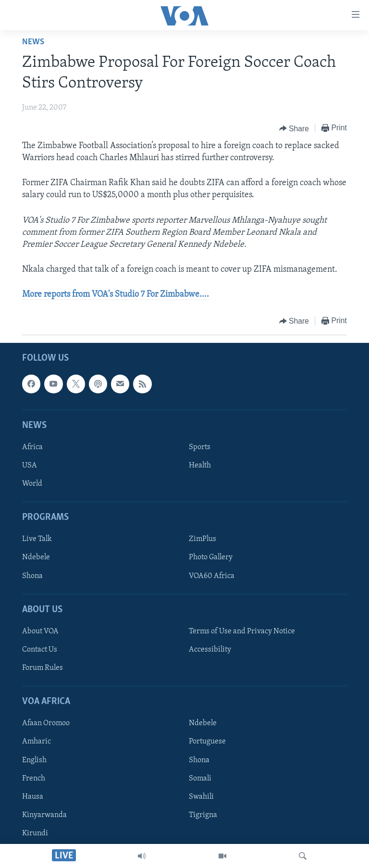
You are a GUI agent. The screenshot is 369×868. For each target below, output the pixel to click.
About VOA (40, 631)
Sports (200, 447)
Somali (200, 778)
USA (30, 465)
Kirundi (35, 833)
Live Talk (37, 539)
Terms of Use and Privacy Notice (242, 631)
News (33, 42)
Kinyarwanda (44, 815)
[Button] (294, 128)
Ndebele (36, 557)
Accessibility (210, 650)
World (32, 484)
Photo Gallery (211, 557)
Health (200, 465)
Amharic (37, 742)
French (34, 778)
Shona (32, 576)
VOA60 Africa (212, 576)
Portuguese (207, 742)
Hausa (33, 796)
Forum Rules (43, 668)
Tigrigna (203, 815)
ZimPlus (203, 539)
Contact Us (40, 650)
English (34, 760)
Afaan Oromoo (46, 723)
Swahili (201, 796)
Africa (32, 447)
